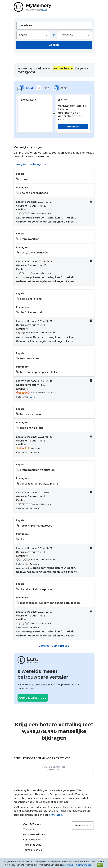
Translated (32, 845)
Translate (29, 829)
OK (100, 865)
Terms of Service (33, 850)
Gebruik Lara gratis (33, 698)
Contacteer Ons (32, 840)
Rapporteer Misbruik (34, 834)
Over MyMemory (32, 824)
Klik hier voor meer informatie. (77, 865)
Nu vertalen (73, 126)
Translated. (56, 815)
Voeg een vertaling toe (31, 164)
